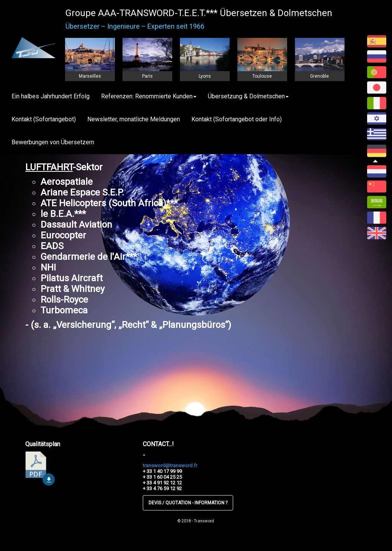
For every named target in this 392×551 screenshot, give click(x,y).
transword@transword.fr (170, 465)
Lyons (205, 76)
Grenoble (319, 76)
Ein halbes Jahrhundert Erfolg (51, 96)
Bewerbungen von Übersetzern (53, 142)
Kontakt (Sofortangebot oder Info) (237, 119)
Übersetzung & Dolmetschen (248, 96)
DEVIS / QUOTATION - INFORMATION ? (188, 503)
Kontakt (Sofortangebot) (44, 119)
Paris (147, 76)
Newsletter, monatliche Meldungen (134, 119)
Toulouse (262, 76)
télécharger (40, 469)
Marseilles (90, 76)
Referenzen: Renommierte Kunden (149, 96)
